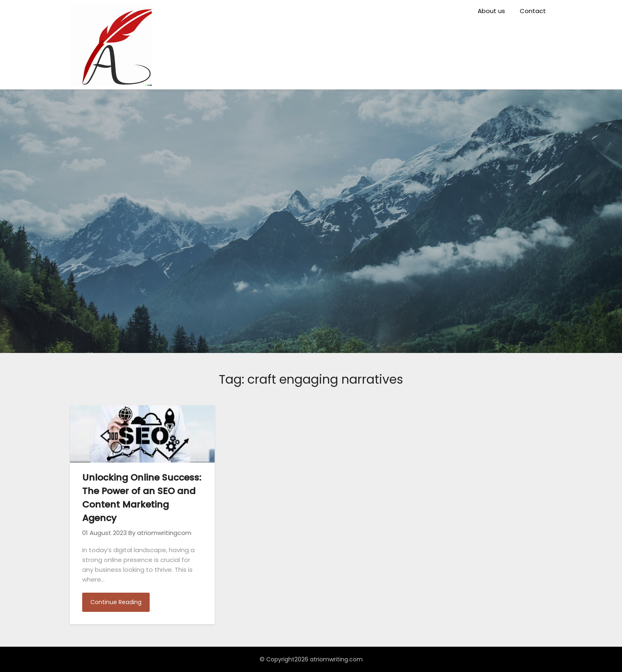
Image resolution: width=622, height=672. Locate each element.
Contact (533, 11)
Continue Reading (116, 602)
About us (491, 11)
